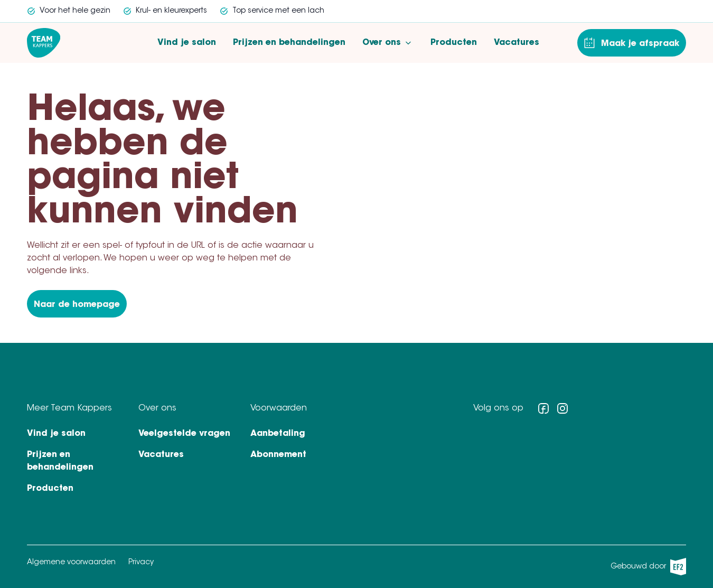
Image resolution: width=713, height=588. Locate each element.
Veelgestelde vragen (184, 434)
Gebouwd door (648, 567)
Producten (454, 43)
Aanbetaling (278, 434)
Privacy (141, 563)
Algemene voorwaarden (71, 563)
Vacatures (517, 43)
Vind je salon (187, 43)
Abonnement (278, 455)
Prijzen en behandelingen (289, 43)
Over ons (388, 43)
